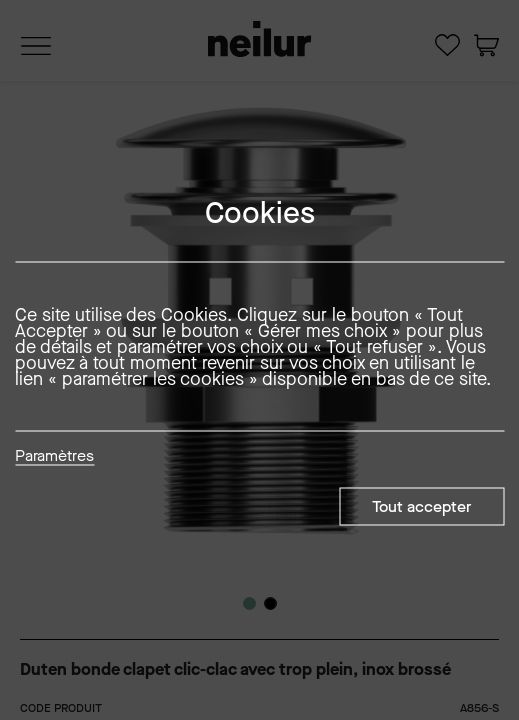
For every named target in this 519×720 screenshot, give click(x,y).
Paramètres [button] (54, 457)
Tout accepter (421, 506)
